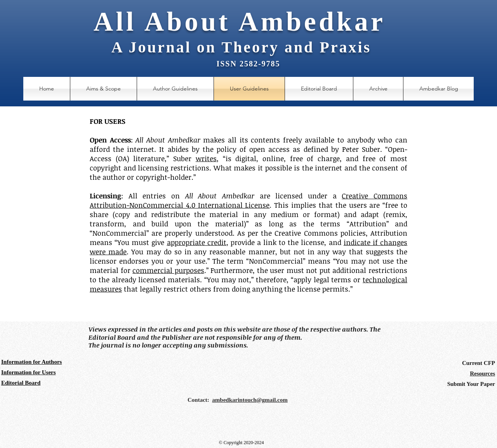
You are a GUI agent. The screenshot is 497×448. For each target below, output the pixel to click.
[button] (378, 89)
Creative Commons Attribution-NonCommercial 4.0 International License (248, 200)
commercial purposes (168, 270)
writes (206, 158)
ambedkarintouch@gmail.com (250, 400)
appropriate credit (197, 242)
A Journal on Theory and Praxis (241, 47)
